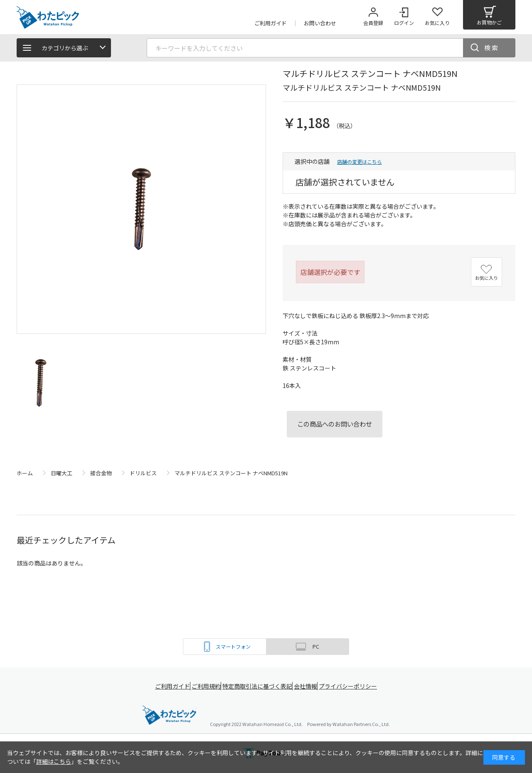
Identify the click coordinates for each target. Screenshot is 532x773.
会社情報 (308, 686)
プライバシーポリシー (353, 686)
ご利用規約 (206, 686)
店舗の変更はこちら (360, 162)
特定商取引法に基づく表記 (259, 686)
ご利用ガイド (169, 686)
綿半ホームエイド (169, 716)
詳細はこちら (54, 761)
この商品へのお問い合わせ (335, 424)
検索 (492, 48)
